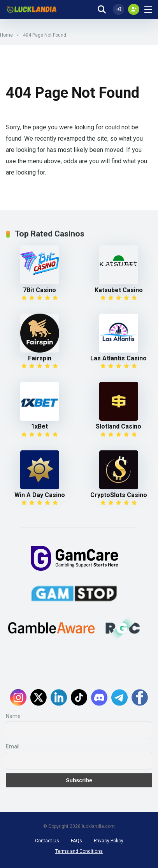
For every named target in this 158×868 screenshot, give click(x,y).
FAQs (76, 841)
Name (13, 716)
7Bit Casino (39, 290)
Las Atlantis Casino (119, 358)
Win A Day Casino (40, 495)
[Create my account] (134, 9)
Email (13, 746)
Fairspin (40, 358)
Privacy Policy (109, 841)
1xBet (39, 426)
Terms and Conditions (79, 851)
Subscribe (79, 780)
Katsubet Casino (119, 290)
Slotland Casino (119, 426)
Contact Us (47, 841)
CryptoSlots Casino (119, 495)
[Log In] (119, 9)
